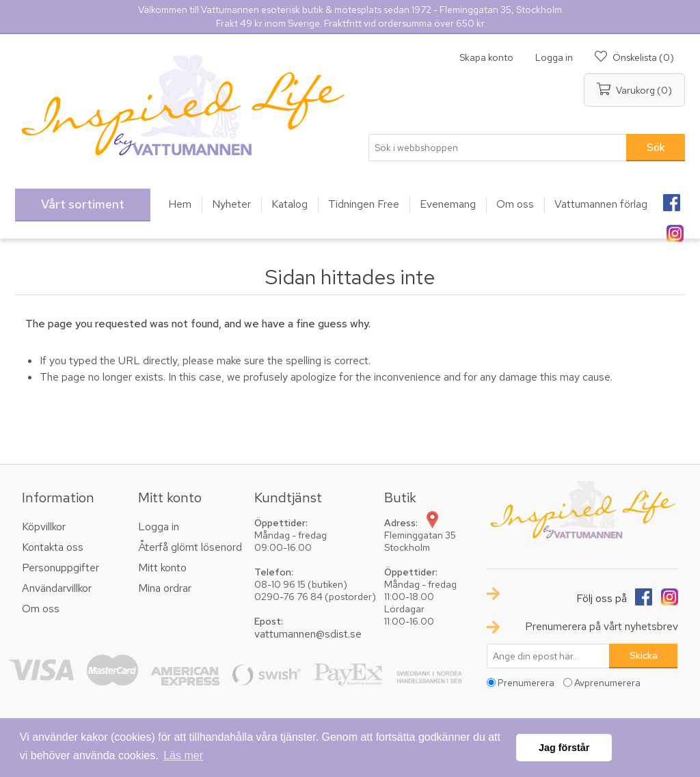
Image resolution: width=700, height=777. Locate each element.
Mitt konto (162, 568)
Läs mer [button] (183, 755)
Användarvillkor (57, 588)
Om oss (41, 609)
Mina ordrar (165, 588)
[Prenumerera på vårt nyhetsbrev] (548, 656)
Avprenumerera (607, 683)
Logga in (554, 57)
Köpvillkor (44, 527)
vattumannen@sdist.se (308, 634)
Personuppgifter (60, 568)
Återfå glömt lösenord (190, 547)
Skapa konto (486, 57)
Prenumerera (526, 683)
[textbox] (498, 148)
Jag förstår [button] (564, 748)
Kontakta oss (53, 547)
